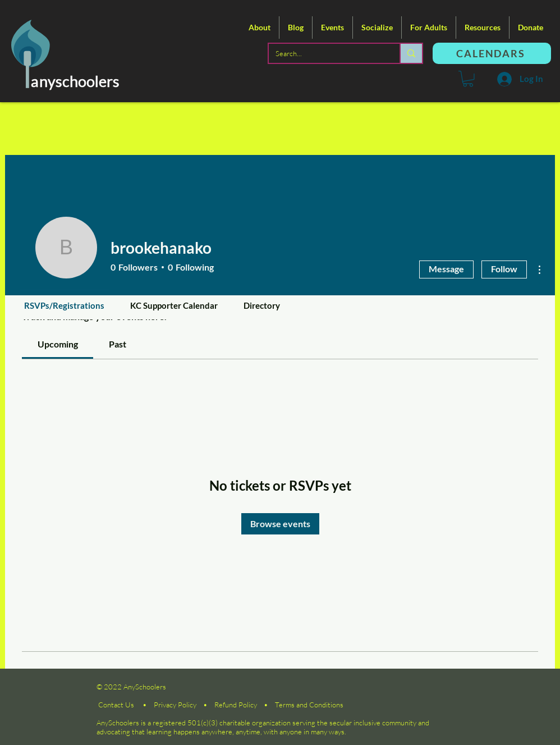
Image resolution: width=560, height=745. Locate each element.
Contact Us (116, 705)
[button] (260, 28)
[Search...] (326, 53)
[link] (58, 344)
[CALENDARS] (492, 53)
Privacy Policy (175, 705)
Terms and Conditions (309, 705)
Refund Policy (236, 705)
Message (446, 269)
